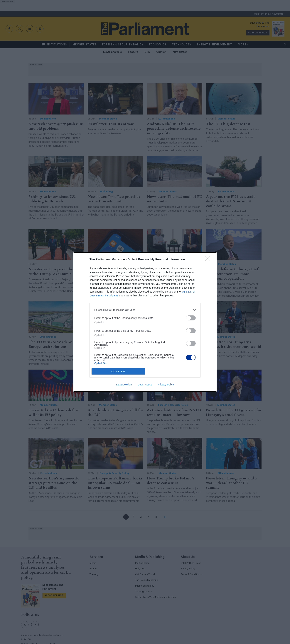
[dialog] (145, 322)
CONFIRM (118, 371)
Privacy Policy (166, 385)
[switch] (191, 318)
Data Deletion (124, 385)
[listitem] (145, 310)
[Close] (209, 260)
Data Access (145, 385)
